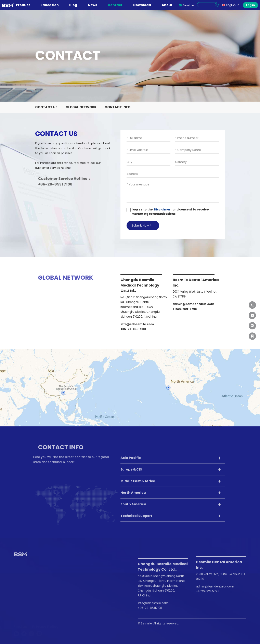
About (169, 5)
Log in (250, 5)
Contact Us (46, 107)
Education (52, 5)
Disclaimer (163, 209)
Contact (117, 5)
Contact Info (118, 107)
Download (144, 5)
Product (25, 5)
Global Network (81, 107)
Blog (75, 5)
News (94, 5)
